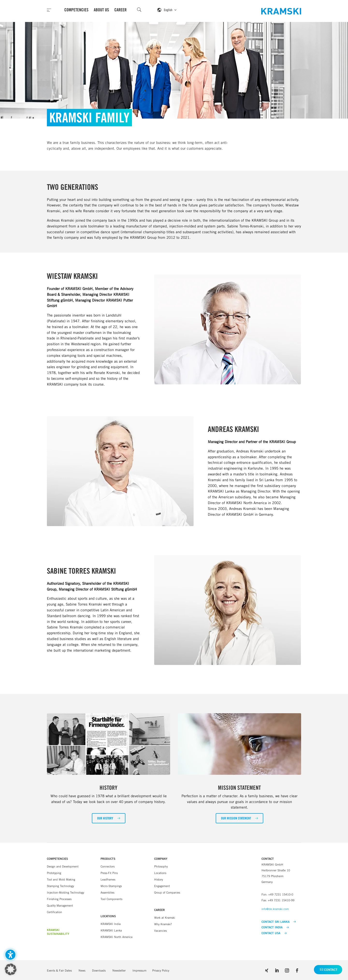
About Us (101, 10)
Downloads (99, 970)
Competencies (76, 10)
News (82, 970)
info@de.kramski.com (275, 909)
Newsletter (119, 970)
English (168, 10)
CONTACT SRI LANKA (279, 922)
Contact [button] (331, 970)
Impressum (139, 970)
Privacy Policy (161, 970)
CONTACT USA (274, 933)
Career (120, 10)
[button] (109, 818)
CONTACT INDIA (275, 927)
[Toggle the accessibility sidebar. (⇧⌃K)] (10, 955)
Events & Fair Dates (59, 970)
